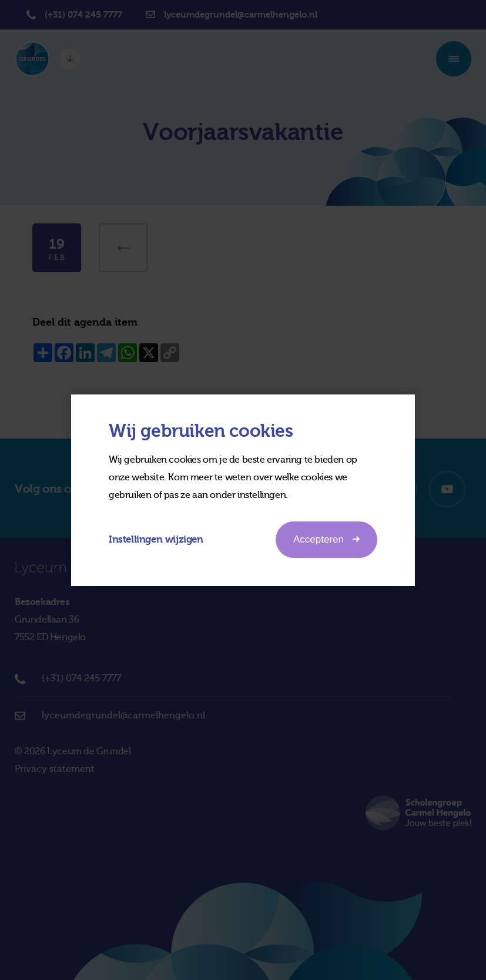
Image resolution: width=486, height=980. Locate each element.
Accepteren (326, 539)
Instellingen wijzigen (156, 539)
